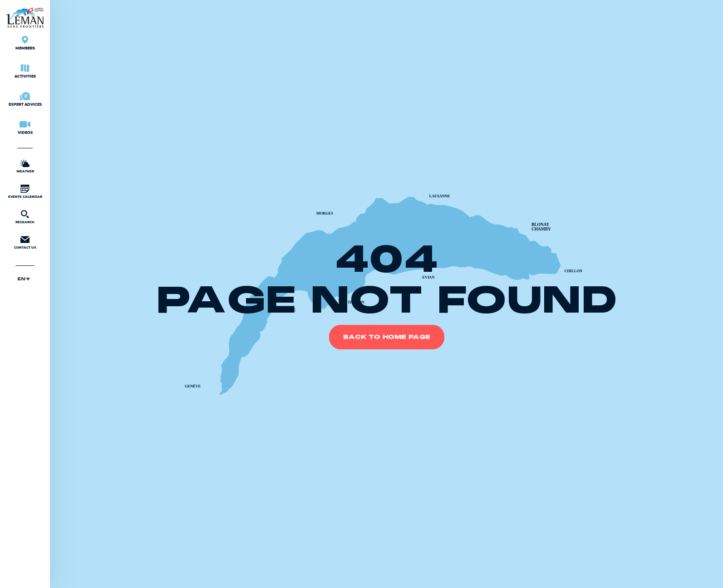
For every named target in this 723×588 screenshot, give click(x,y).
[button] (25, 279)
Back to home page (387, 337)
